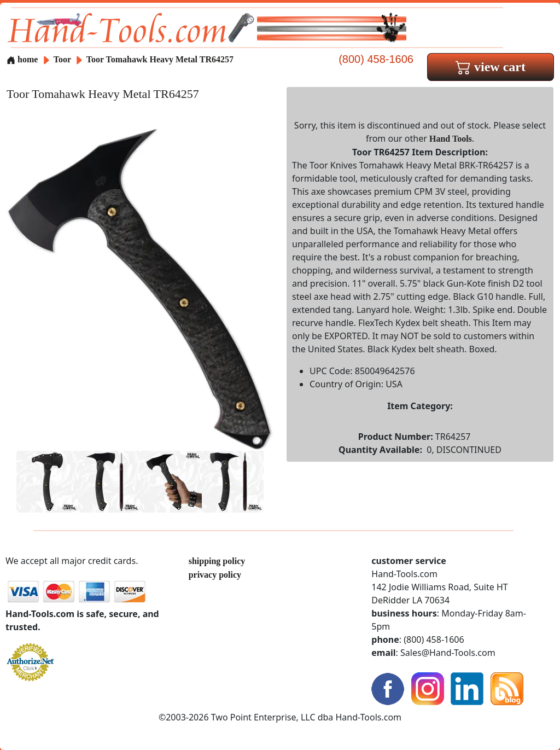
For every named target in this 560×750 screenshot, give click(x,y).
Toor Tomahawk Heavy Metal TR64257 (160, 59)
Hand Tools (451, 139)
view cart (491, 67)
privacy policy (215, 575)
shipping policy (217, 561)
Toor (63, 59)
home (22, 59)
